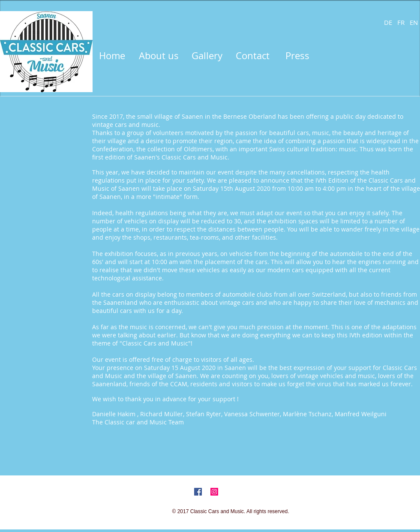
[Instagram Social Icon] (214, 492)
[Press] (297, 56)
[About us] (159, 56)
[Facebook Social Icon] (198, 492)
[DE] (388, 22)
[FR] (401, 22)
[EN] (414, 22)
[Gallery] (207, 56)
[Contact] (253, 56)
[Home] (112, 56)
